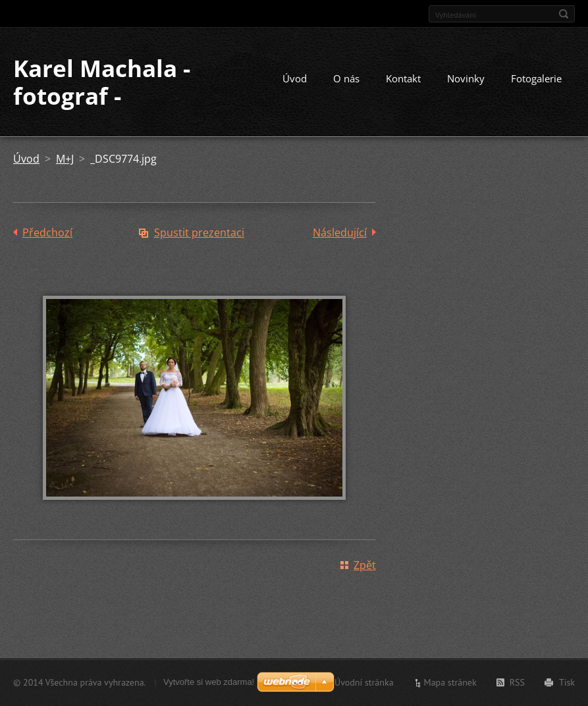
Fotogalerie (536, 78)
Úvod (295, 78)
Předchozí (47, 232)
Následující (340, 232)
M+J (65, 159)
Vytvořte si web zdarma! (209, 682)
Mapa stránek (450, 682)
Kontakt (403, 78)
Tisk (567, 682)
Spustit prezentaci (199, 232)
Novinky (466, 78)
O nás (346, 78)
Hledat (564, 14)
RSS (517, 682)
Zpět (365, 565)
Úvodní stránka (364, 682)
